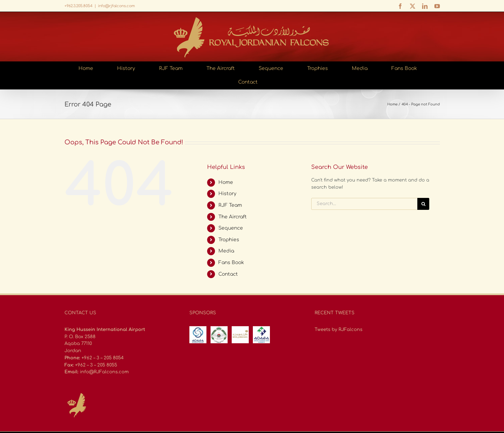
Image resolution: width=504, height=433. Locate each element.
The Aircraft (233, 217)
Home (226, 182)
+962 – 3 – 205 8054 (103, 358)
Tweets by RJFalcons (339, 330)
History (227, 194)
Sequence (231, 228)
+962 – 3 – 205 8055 (96, 365)
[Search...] (364, 204)
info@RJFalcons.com (104, 372)
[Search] (423, 204)
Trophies (229, 240)
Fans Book (231, 263)
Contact (228, 274)
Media (226, 251)
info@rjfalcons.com (116, 6)
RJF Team (230, 205)
